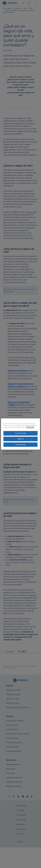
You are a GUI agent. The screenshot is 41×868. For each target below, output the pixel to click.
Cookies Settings (20, 445)
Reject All (21, 439)
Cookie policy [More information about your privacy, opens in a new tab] (30, 427)
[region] (20, 434)
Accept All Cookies (20, 433)
